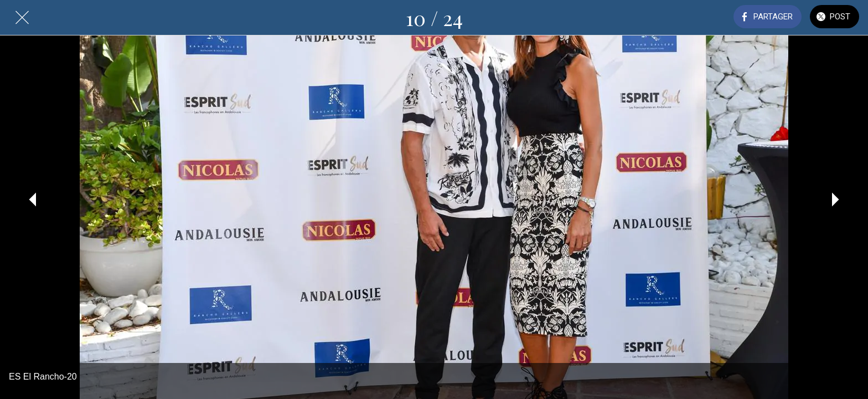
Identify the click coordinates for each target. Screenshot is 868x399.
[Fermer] (22, 18)
